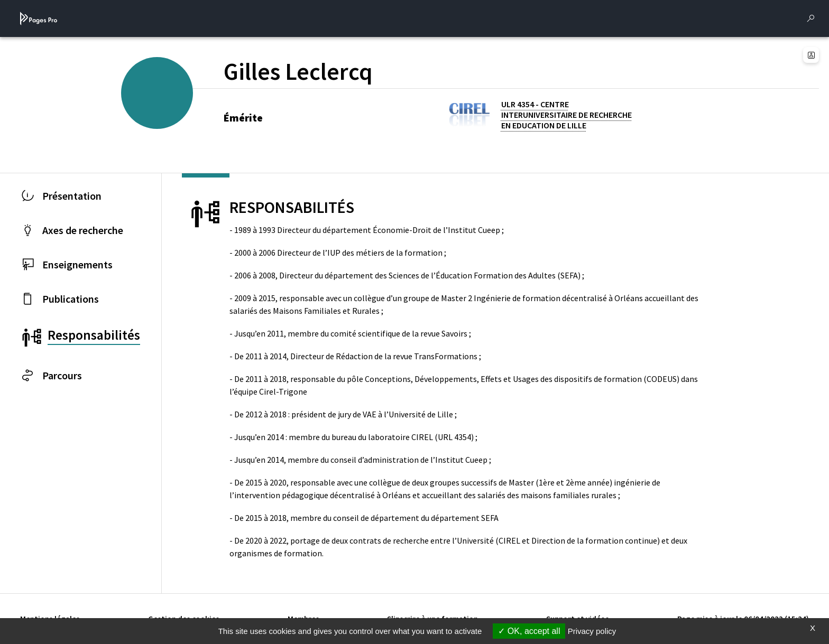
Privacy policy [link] (592, 631)
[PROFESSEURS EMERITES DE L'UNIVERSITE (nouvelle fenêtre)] (169, 110)
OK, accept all (529, 631)
